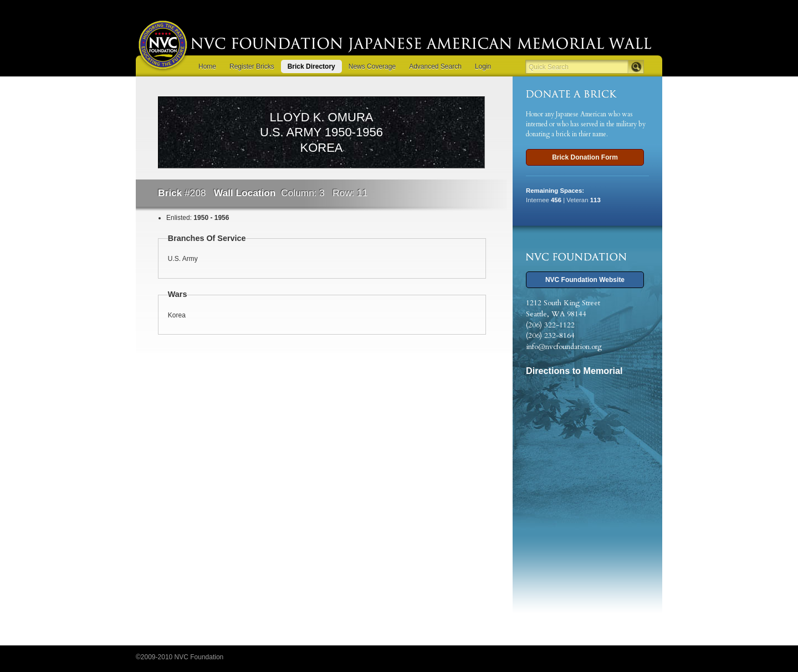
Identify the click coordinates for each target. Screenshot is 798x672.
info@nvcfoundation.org (564, 347)
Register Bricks (252, 66)
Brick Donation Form (585, 157)
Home (207, 66)
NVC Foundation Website (585, 280)
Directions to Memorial (574, 371)
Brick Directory (311, 66)
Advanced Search (435, 66)
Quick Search (549, 67)
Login (483, 66)
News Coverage (372, 66)
